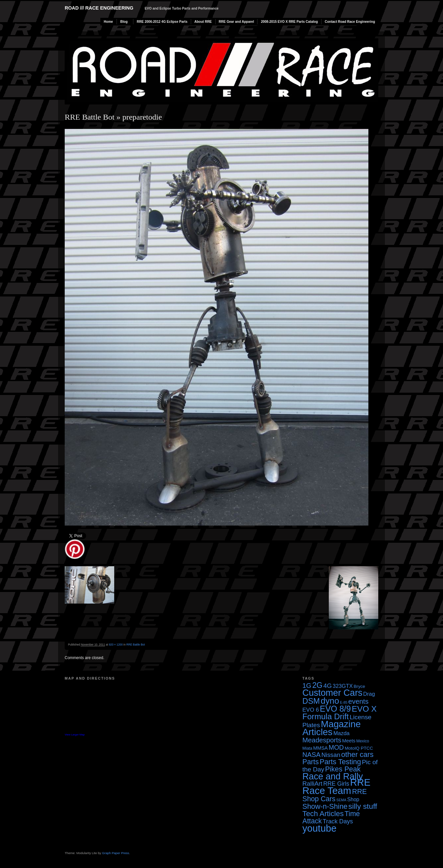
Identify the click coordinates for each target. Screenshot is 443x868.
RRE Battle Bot (90, 117)
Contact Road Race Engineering (350, 22)
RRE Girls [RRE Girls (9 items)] (336, 784)
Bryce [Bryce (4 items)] (359, 686)
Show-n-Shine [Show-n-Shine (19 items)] (325, 806)
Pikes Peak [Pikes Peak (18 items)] (343, 769)
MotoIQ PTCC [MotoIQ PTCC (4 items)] (359, 748)
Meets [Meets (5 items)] (349, 741)
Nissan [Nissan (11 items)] (331, 755)
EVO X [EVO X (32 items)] (364, 709)
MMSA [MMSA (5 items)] (321, 748)
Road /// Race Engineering (99, 8)
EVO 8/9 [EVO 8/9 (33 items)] (335, 709)
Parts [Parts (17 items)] (311, 762)
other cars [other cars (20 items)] (358, 754)
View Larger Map (75, 735)
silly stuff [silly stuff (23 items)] (363, 806)
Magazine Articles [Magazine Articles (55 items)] (332, 728)
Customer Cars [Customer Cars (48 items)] (332, 693)
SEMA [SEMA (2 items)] (341, 800)
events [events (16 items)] (358, 701)
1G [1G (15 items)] (307, 686)
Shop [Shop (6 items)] (353, 799)
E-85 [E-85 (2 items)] (344, 702)
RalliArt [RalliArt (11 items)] (312, 784)
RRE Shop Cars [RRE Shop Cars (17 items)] (335, 795)
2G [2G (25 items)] (317, 685)
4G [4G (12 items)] (328, 686)
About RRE (203, 22)
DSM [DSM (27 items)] (311, 701)
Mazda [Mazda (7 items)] (341, 733)
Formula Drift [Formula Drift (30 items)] (326, 716)
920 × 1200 (116, 645)
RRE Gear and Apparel (237, 22)
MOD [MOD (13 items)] (336, 747)
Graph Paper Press (116, 853)
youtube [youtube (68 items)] (319, 828)
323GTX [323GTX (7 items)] (343, 686)
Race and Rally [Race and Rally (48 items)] (333, 776)
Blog (124, 22)
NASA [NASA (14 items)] (311, 755)
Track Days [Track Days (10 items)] (338, 821)
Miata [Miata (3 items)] (307, 748)
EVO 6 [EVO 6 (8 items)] (311, 710)
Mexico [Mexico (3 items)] (363, 741)
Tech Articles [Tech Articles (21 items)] (323, 814)
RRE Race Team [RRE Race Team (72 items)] (336, 786)
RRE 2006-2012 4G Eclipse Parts (162, 22)
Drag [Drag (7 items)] (369, 694)
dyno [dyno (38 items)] (330, 701)
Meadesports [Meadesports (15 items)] (322, 740)
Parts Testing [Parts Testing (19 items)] (340, 762)
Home (108, 22)
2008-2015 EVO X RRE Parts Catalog (289, 22)
